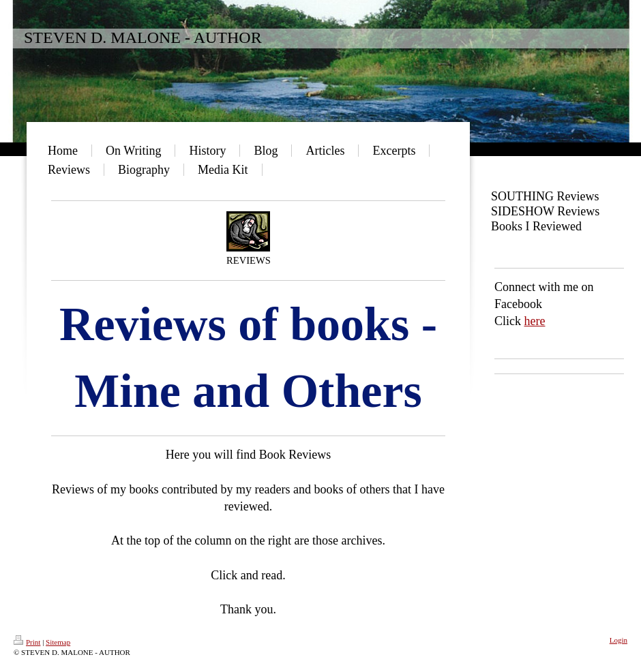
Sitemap (58, 642)
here (535, 321)
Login (618, 640)
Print (27, 642)
